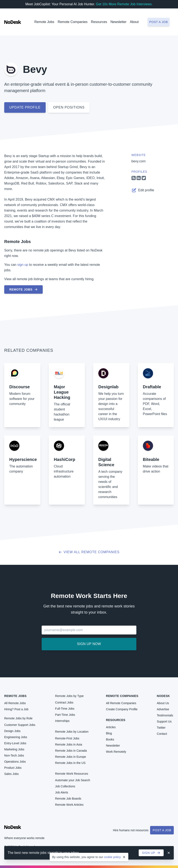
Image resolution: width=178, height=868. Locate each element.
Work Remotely (116, 752)
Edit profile (143, 190)
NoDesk (163, 696)
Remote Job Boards (68, 799)
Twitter (161, 728)
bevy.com (139, 161)
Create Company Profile (122, 709)
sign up (23, 265)
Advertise (163, 709)
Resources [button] (99, 22)
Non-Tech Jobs (14, 755)
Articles (111, 727)
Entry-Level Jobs (15, 743)
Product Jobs (13, 768)
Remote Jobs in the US (70, 763)
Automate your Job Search (73, 780)
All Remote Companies (121, 703)
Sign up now (89, 644)
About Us (163, 703)
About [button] (134, 22)
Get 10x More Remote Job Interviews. (124, 4)
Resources (116, 720)
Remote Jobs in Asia (69, 744)
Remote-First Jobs (67, 738)
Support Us (164, 721)
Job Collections (65, 786)
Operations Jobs (15, 762)
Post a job (159, 22)
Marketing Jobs (14, 749)
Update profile (25, 107)
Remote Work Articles (69, 805)
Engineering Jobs (16, 737)
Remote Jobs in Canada (71, 751)
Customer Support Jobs (20, 725)
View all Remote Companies (89, 552)
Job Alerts (62, 792)
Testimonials (165, 715)
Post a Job (162, 830)
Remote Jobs (44, 22)
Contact (162, 734)
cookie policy (112, 857)
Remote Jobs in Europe (71, 757)
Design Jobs (12, 731)
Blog (109, 733)
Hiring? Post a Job (16, 709)
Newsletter (119, 22)
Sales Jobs (11, 774)
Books (110, 739)
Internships (62, 721)
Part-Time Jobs (65, 715)
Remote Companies (73, 22)
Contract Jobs (64, 702)
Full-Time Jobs (65, 709)
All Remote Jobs (15, 703)
